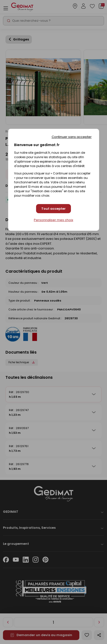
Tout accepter (53, 209)
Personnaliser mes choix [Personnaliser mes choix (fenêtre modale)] (53, 220)
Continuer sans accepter (72, 137)
